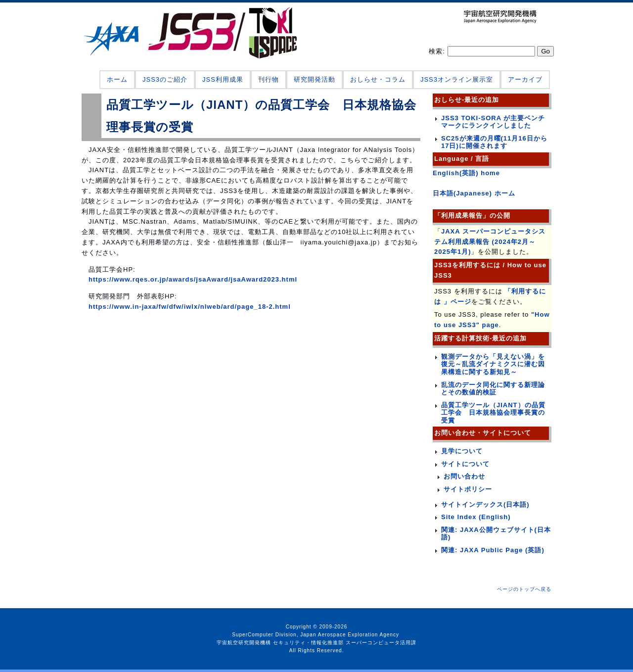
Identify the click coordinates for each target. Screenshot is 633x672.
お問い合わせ (464, 476)
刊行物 (269, 79)
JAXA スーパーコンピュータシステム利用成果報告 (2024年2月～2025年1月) (490, 242)
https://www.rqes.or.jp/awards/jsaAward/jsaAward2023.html (193, 279)
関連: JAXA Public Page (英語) (493, 550)
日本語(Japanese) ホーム (474, 193)
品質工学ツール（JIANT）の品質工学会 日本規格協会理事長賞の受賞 (493, 413)
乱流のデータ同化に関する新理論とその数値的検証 (493, 389)
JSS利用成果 (223, 79)
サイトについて (465, 464)
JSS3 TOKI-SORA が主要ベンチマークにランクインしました (493, 122)
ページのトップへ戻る (524, 589)
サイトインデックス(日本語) (485, 504)
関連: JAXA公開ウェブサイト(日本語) (496, 534)
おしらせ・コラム (378, 79)
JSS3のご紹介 (165, 79)
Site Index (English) (476, 517)
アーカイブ (525, 79)
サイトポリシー (468, 489)
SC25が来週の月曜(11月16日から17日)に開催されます (494, 142)
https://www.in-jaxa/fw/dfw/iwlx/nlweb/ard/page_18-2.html (190, 307)
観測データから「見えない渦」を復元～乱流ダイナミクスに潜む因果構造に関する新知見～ (493, 364)
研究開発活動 (315, 79)
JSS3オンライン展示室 (457, 79)
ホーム (117, 79)
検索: (438, 51)
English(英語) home (466, 173)
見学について (462, 451)
